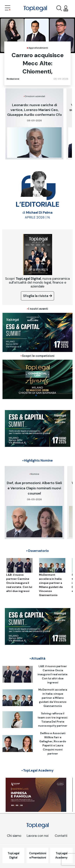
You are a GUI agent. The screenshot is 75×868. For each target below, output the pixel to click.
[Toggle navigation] (8, 8)
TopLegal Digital (13, 856)
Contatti (61, 836)
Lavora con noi (37, 836)
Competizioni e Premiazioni (38, 856)
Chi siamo (14, 836)
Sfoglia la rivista (37, 296)
